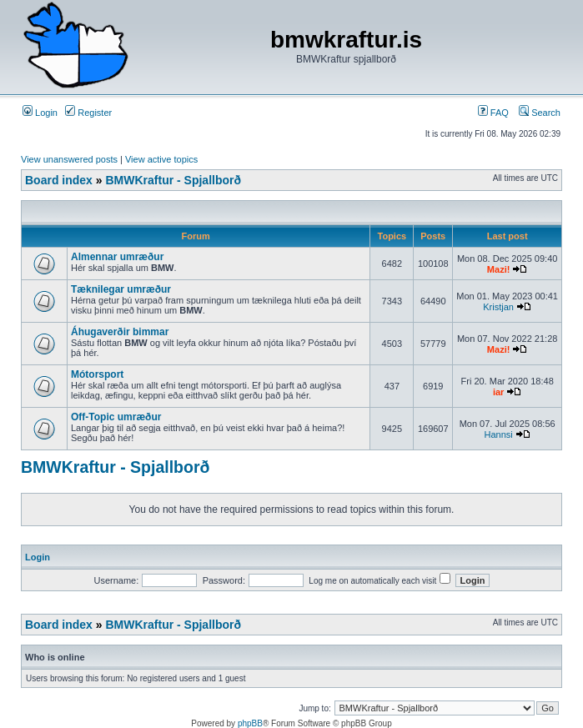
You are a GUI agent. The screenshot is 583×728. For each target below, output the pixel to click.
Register (88, 113)
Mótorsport (97, 374)
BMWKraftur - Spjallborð (173, 180)
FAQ (493, 113)
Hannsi (498, 434)
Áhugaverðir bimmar (120, 332)
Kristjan (498, 307)
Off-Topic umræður (116, 417)
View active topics (161, 159)
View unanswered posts (69, 159)
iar (498, 392)
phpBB (250, 723)
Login (40, 113)
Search (540, 113)
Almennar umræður (117, 257)
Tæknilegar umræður (121, 289)
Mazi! (499, 269)
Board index (59, 180)
